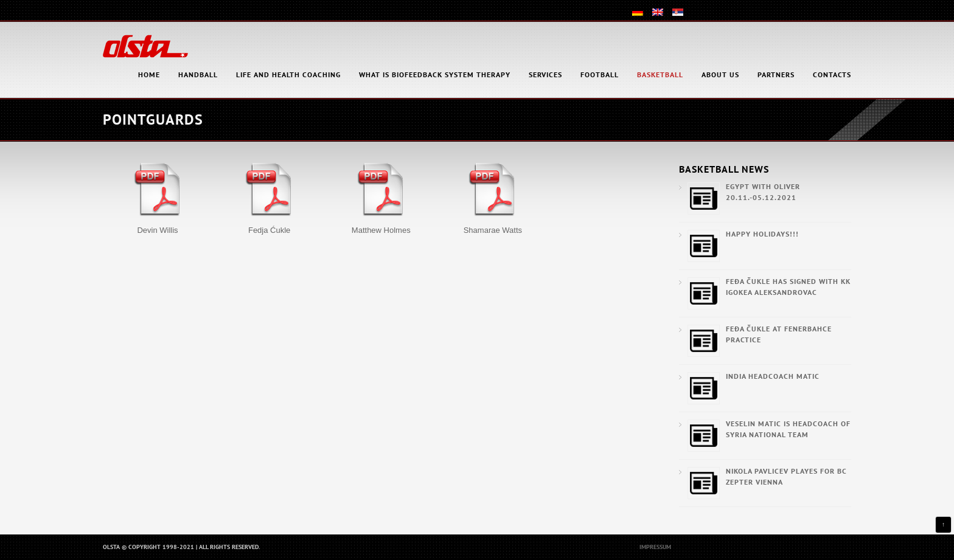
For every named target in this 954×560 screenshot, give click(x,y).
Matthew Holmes (381, 230)
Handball (198, 74)
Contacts (832, 74)
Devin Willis (157, 230)
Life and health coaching (288, 74)
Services (545, 74)
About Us (720, 74)
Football (600, 74)
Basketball (660, 74)
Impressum (655, 547)
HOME (149, 74)
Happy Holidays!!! (762, 234)
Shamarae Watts (493, 230)
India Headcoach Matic (773, 376)
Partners (776, 74)
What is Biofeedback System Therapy (435, 74)
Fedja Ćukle (269, 230)
